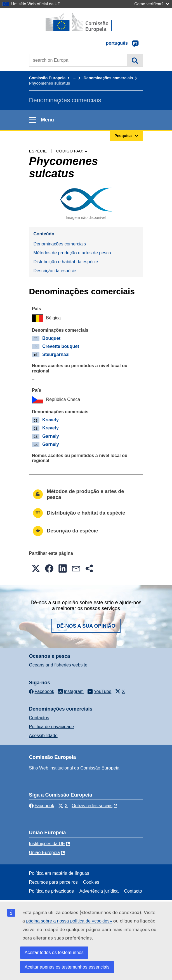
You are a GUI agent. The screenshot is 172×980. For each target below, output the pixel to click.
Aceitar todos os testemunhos (54, 952)
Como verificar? (152, 4)
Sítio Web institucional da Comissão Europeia (74, 768)
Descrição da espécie (55, 271)
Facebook (42, 806)
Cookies (91, 882)
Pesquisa (135, 60)
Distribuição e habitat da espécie (66, 262)
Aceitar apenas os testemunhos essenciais (67, 967)
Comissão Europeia (47, 78)
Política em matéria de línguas (59, 873)
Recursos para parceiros (53, 882)
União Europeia (44, 853)
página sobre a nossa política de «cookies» (69, 921)
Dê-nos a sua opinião (86, 626)
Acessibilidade (43, 736)
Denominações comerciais (108, 78)
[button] (36, 568)
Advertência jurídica (99, 891)
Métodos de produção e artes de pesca (72, 253)
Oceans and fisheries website (58, 665)
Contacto (133, 891)
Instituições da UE (47, 844)
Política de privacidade (52, 727)
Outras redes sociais (92, 806)
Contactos (39, 718)
